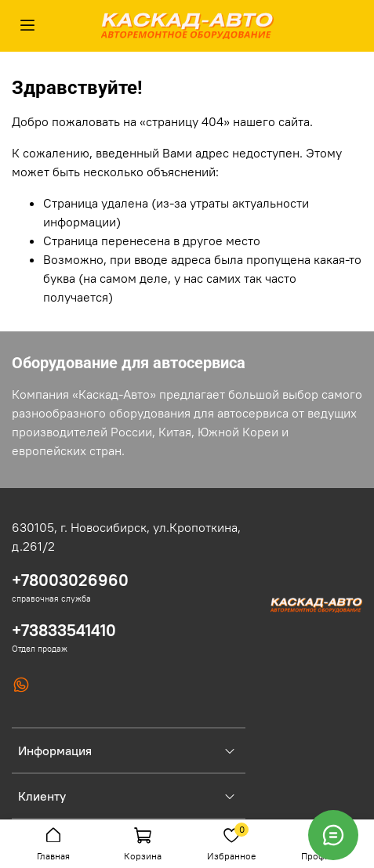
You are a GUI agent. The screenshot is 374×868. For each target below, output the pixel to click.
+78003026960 (70, 580)
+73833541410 (64, 630)
